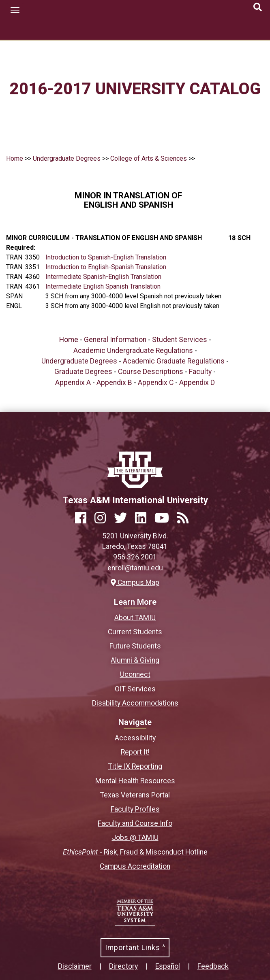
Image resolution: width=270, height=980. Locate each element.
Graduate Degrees (83, 372)
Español (168, 966)
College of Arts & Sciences (149, 158)
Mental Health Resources (135, 781)
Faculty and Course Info (135, 823)
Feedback (213, 966)
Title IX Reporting (135, 766)
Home (15, 158)
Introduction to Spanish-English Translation (106, 257)
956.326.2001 (135, 557)
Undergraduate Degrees (67, 158)
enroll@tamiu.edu (135, 568)
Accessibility (135, 738)
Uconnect (135, 674)
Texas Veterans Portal (135, 795)
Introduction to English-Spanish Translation (106, 267)
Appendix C (156, 383)
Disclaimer (75, 966)
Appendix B (114, 383)
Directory (123, 966)
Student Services (180, 340)
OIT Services (135, 689)
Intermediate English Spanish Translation (103, 286)
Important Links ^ (135, 948)
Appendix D (197, 383)
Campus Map (135, 582)
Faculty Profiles (135, 809)
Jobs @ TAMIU (135, 838)
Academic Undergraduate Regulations (133, 351)
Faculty (200, 372)
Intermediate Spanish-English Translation (103, 277)
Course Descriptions (151, 372)
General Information (115, 340)
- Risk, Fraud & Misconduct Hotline (135, 852)
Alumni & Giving (135, 660)
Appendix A (73, 383)
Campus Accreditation (135, 866)
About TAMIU (135, 618)
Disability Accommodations (135, 703)
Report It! (135, 752)
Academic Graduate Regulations (174, 361)
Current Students (135, 632)
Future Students (135, 646)
